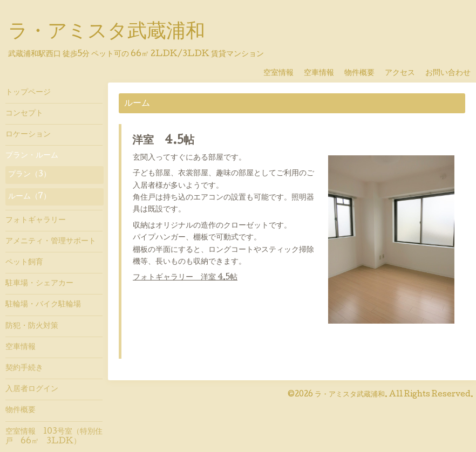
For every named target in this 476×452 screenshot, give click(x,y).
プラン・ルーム (32, 156)
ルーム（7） (29, 197)
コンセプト (24, 114)
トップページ (28, 93)
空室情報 (282, 73)
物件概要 (363, 73)
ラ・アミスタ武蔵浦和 (107, 33)
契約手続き (24, 368)
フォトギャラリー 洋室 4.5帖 (185, 278)
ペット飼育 (24, 263)
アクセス (404, 73)
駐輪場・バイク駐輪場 (43, 305)
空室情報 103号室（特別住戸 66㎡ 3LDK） (54, 437)
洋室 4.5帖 (163, 141)
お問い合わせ (448, 73)
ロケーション (28, 135)
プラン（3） (29, 175)
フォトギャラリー (36, 221)
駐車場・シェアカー (39, 284)
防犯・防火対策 (32, 326)
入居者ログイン (32, 389)
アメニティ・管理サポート (51, 242)
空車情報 (323, 73)
